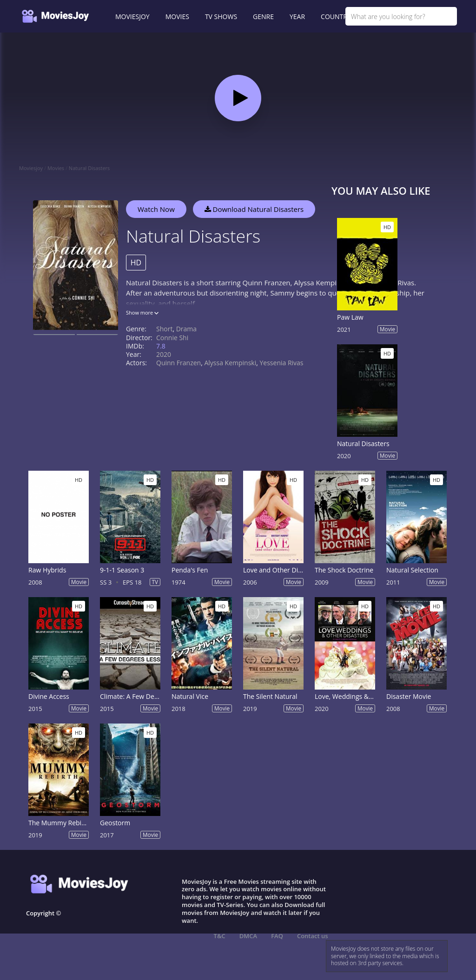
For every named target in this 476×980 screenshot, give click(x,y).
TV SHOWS (221, 16)
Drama (186, 329)
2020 (164, 354)
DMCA (248, 936)
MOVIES (177, 16)
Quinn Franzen (178, 363)
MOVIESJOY (132, 16)
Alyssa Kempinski (230, 363)
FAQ (277, 936)
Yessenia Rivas (281, 363)
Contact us (313, 936)
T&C (220, 936)
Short (164, 329)
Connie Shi (172, 338)
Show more (142, 312)
